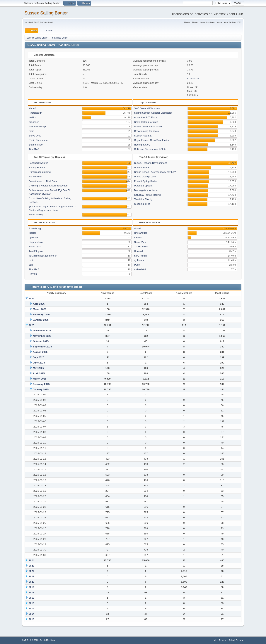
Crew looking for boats (146, 131)
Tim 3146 (34, 149)
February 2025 (41, 384)
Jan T (32, 265)
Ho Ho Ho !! (35, 177)
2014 (32, 614)
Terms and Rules (226, 640)
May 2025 (38, 368)
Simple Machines (47, 640)
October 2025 (41, 341)
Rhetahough (36, 113)
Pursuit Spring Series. (146, 181)
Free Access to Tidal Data (43, 181)
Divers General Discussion (149, 126)
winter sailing (36, 215)
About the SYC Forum (146, 117)
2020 (32, 582)
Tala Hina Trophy (143, 199)
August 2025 (40, 352)
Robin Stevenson (38, 140)
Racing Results (37, 168)
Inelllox (33, 117)
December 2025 (42, 331)
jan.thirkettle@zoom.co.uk (43, 256)
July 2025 (38, 357)
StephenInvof (36, 145)
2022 (32, 571)
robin (32, 131)
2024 (32, 560)
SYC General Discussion (148, 108)
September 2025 (42, 347)
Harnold (33, 274)
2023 (32, 566)
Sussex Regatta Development (150, 163)
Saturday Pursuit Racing (147, 195)
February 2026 (41, 315)
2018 (32, 592)
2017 (32, 598)
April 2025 (39, 373)
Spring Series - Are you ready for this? (155, 172)
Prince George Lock (145, 177)
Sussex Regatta (143, 136)
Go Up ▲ (240, 640)
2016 (32, 603)
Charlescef (193, 78)
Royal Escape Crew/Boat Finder (152, 140)
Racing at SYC (142, 145)
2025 (32, 325)
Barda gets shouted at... (147, 190)
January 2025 (41, 389)
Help (215, 640)
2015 (32, 608)
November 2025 (42, 336)
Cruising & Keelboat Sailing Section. (48, 186)
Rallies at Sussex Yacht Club (150, 149)
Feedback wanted (39, 163)
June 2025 (39, 363)
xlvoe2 (32, 108)
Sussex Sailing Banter (46, 13)
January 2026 (41, 320)
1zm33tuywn (36, 251)
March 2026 (40, 309)
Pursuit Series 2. (143, 168)
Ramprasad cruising (40, 172)
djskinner (34, 122)
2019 (32, 587)
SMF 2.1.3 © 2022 (30, 640)
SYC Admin (140, 256)
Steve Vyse (35, 136)
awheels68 (140, 269)
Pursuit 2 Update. (144, 186)
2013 (32, 619)
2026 (32, 298)
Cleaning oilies (142, 204)
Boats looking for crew (146, 122)
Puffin (137, 265)
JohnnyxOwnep (37, 126)
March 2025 (40, 379)
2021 (32, 576)
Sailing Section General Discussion (153, 113)
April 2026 (39, 304)
